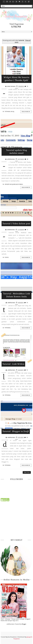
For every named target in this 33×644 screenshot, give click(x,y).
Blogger (24, 624)
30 (27, 159)
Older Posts (27, 472)
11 (27, 230)
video (6, 257)
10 (27, 86)
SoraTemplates (12, 637)
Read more (26, 112)
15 (27, 370)
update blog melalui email (13, 184)
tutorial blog (9, 112)
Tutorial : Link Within (13, 364)
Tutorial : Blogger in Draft (16, 431)
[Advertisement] (16, 520)
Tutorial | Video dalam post (16, 224)
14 (27, 303)
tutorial (7, 328)
